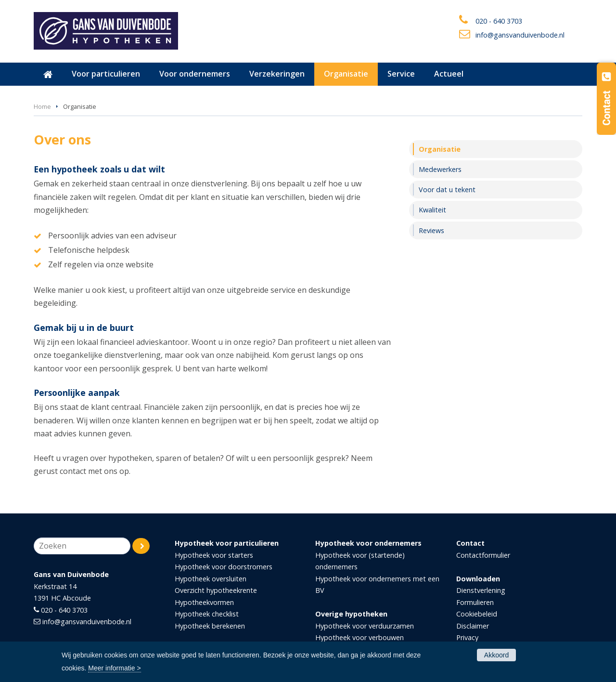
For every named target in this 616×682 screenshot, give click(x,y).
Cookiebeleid (477, 614)
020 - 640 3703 (499, 21)
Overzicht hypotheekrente (216, 590)
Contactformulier (483, 555)
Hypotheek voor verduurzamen (365, 626)
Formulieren (475, 602)
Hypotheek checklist (207, 614)
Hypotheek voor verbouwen (359, 637)
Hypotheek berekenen (210, 626)
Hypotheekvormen (204, 602)
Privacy (467, 637)
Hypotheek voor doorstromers (224, 567)
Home (42, 106)
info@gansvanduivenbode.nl (520, 35)
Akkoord (496, 655)
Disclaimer (473, 626)
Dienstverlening (481, 590)
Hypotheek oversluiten (211, 579)
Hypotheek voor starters (214, 555)
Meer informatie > (114, 668)
